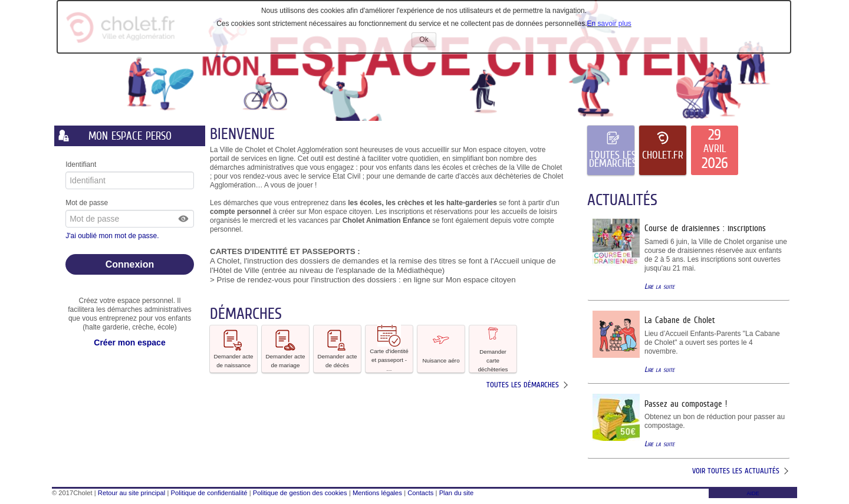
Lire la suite (659, 286)
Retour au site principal (131, 493)
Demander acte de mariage (286, 348)
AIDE (753, 493)
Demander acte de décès (338, 348)
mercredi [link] (264, 220)
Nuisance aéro (441, 348)
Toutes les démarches (523, 385)
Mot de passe (87, 203)
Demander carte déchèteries (493, 349)
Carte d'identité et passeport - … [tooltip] (389, 349)
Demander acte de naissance (234, 348)
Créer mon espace (129, 342)
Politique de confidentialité (209, 493)
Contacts (420, 493)
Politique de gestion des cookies (300, 493)
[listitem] (715, 150)
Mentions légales (377, 493)
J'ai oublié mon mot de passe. (113, 236)
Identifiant (81, 164)
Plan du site (456, 493)
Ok (427, 41)
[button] (184, 219)
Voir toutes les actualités (736, 471)
